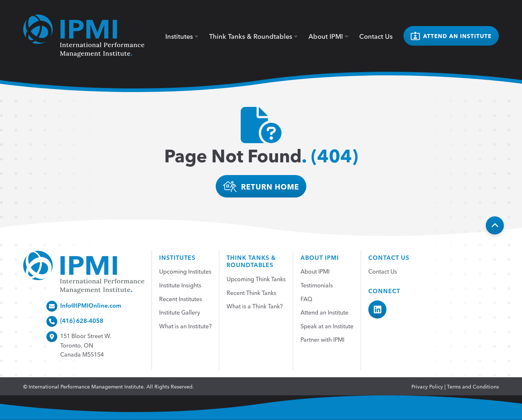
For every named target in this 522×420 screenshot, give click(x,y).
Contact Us (376, 36)
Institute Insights (180, 285)
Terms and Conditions (473, 386)
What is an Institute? (185, 326)
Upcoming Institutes (185, 271)
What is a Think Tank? (255, 306)
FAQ (306, 299)
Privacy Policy (427, 386)
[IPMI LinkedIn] (377, 309)
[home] (84, 36)
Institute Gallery (180, 312)
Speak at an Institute (327, 326)
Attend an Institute (324, 312)
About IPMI (328, 36)
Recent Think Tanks (251, 292)
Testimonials (317, 285)
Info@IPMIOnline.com (91, 305)
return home (261, 187)
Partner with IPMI (322, 339)
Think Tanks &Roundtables (251, 261)
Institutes (182, 36)
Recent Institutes (181, 299)
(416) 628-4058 (82, 320)
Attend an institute (451, 36)
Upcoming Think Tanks (256, 279)
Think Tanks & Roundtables (253, 36)
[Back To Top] (495, 225)
